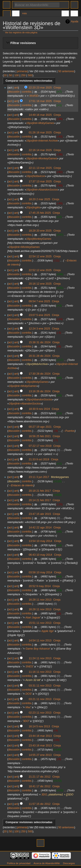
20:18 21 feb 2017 (40, 491)
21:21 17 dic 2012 (40, 777)
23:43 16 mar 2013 (40, 746)
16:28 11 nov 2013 (40, 600)
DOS (29, 694)
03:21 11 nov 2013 (40, 699)
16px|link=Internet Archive (42, 141)
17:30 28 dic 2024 (40, 374)
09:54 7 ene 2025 (39, 301)
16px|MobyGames (37, 382)
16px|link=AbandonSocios (42, 190)
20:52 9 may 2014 (40, 586)
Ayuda (75, 21)
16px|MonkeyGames (39, 239)
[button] (40, 43)
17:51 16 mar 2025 (40, 101)
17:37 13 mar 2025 (40, 182)
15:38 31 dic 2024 (40, 342)
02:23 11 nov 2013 (40, 713)
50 (10, 75)
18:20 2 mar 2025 (39, 199)
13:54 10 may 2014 (40, 541)
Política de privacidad (19, 863)
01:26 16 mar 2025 (40, 133)
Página (7, 14)
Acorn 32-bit (33, 680)
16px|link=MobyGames (40, 123)
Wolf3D (34, 96)
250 (23, 75)
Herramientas (74, 14)
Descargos (69, 863)
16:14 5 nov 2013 (39, 726)
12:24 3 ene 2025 (39, 329)
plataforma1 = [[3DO (61, 795)
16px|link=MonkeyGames (42, 159)
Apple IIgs (47, 631)
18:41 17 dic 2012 (40, 786)
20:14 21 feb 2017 (40, 500)
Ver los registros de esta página (21, 32)
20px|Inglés (33, 207)
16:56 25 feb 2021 (40, 436)
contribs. (27, 92)
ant (16, 88)
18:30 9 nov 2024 (39, 409)
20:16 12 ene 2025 (40, 284)
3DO (26, 721)
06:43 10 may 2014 (40, 555)
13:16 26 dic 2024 (40, 391)
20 (5, 75)
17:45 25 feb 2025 (40, 213)
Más (25, 13)
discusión (14, 92)
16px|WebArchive (37, 364)
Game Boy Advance (38, 649)
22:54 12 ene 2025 (40, 256)
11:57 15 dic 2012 (40, 804)
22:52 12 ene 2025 (40, 270)
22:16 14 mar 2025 (40, 150)
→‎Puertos (69, 431)
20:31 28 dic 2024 (40, 356)
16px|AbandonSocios (39, 400)
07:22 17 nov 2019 (40, 446)
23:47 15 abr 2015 (40, 514)
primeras (22, 71)
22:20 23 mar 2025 (40, 88)
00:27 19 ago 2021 (40, 427)
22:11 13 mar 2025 (40, 168)
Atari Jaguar (33, 618)
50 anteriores (66, 71)
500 (30, 75)
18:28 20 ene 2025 (40, 231)
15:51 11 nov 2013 (40, 623)
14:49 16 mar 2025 (40, 115)
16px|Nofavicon (36, 176)
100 (17, 75)
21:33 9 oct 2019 (39, 459)
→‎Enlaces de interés (21, 485)
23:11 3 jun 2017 (39, 477)
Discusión (16, 14)
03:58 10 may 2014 (40, 572)
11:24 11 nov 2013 (40, 658)
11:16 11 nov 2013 (40, 672)
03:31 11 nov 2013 (40, 686)
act (10, 101)
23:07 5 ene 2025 (39, 315)
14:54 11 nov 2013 (40, 641)
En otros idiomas (65, 14)
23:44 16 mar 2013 (40, 736)
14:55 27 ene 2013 (40, 755)
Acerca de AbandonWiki (47, 863)
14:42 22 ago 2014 (40, 528)
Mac (28, 707)
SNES (29, 667)
